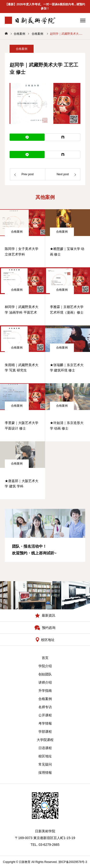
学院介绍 (45, 666)
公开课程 (45, 715)
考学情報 (45, 723)
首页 (45, 658)
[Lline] (27, 137)
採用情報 (45, 773)
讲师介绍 (45, 682)
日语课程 (45, 748)
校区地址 (45, 756)
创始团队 (45, 674)
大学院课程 (45, 740)
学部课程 (45, 732)
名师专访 (45, 707)
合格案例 (17, 232)
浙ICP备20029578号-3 (73, 862)
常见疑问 (45, 764)
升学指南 (45, 691)
